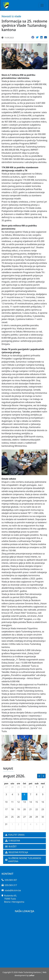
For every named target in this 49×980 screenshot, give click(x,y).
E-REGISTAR (13, 841)
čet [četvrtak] (24, 783)
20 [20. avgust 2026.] (24, 809)
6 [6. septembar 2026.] (43, 824)
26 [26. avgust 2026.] (18, 817)
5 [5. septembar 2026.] (37, 824)
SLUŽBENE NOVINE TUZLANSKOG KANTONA (23, 860)
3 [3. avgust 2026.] (6, 794)
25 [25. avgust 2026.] (12, 817)
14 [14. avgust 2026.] (31, 802)
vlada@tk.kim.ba (13, 890)
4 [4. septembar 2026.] (31, 824)
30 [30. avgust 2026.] (43, 817)
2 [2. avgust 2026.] (43, 787)
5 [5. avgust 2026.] (18, 794)
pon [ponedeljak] (6, 783)
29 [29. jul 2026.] (18, 787)
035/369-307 (11, 880)
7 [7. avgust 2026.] (31, 794)
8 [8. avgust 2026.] (37, 794)
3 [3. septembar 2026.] (24, 824)
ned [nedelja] (43, 783)
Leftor (32, 975)
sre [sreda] (18, 783)
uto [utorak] (12, 783)
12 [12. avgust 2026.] (18, 802)
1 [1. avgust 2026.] (37, 787)
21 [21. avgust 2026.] (31, 809)
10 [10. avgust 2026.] (6, 802)
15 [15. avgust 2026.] (37, 802)
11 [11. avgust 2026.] (12, 802)
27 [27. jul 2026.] (6, 787)
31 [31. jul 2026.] (31, 787)
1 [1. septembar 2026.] (12, 824)
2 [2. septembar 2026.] (18, 824)
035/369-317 (11, 885)
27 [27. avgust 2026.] (24, 817)
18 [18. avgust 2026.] (12, 809)
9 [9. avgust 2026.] (43, 794)
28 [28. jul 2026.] (12, 787)
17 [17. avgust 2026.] (6, 809)
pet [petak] (31, 783)
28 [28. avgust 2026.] (31, 817)
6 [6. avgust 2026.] (24, 794)
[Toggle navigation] (42, 5)
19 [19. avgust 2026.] (18, 809)
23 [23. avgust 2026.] (43, 809)
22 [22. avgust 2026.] (37, 809)
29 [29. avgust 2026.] (37, 817)
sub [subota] (37, 783)
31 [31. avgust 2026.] (6, 824)
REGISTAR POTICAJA (17, 852)
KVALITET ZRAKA (15, 835)
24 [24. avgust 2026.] (6, 817)
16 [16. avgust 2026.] (43, 802)
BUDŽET (11, 846)
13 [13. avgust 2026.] (24, 802)
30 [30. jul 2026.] (24, 787)
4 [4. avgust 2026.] (12, 794)
